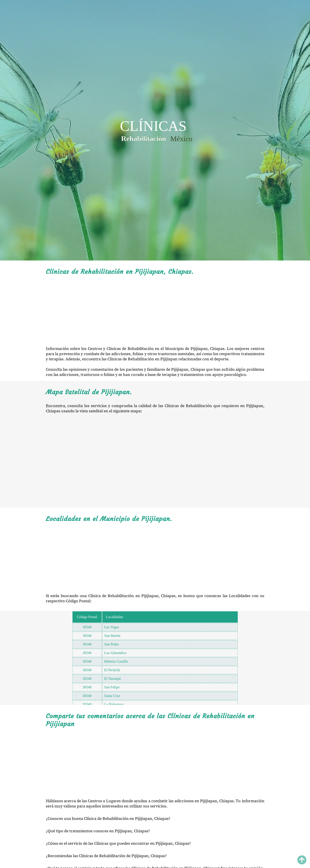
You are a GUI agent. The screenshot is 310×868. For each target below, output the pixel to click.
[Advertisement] (155, 311)
